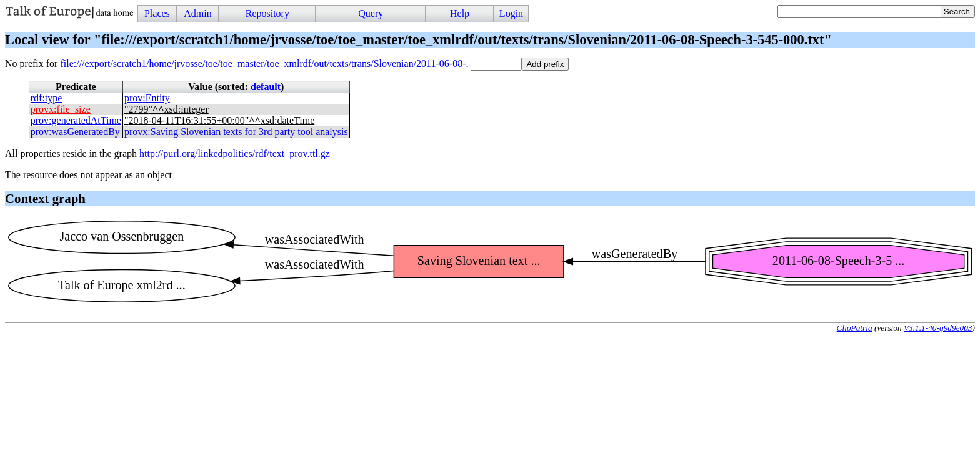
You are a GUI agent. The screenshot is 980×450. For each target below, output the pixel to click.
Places (157, 13)
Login (511, 13)
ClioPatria (855, 328)
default (266, 87)
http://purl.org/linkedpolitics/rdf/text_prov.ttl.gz (235, 153)
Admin (197, 13)
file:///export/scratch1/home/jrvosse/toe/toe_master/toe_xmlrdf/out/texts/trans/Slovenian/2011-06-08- (263, 63)
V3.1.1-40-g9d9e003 (938, 328)
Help (460, 13)
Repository (267, 13)
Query (371, 13)
